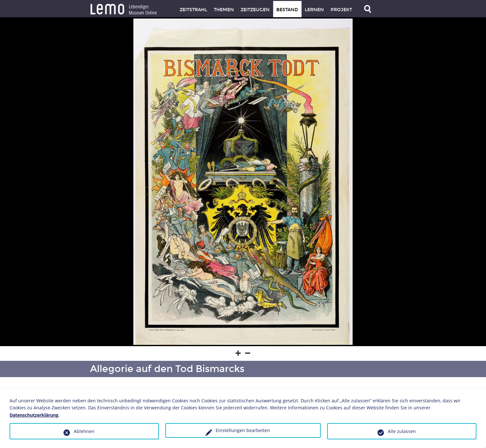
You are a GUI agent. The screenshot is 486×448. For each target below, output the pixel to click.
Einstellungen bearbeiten (243, 430)
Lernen (314, 10)
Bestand (287, 10)
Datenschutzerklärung (34, 415)
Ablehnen (84, 431)
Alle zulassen (402, 431)
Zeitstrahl (193, 10)
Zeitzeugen (255, 10)
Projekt (341, 10)
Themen (224, 10)
